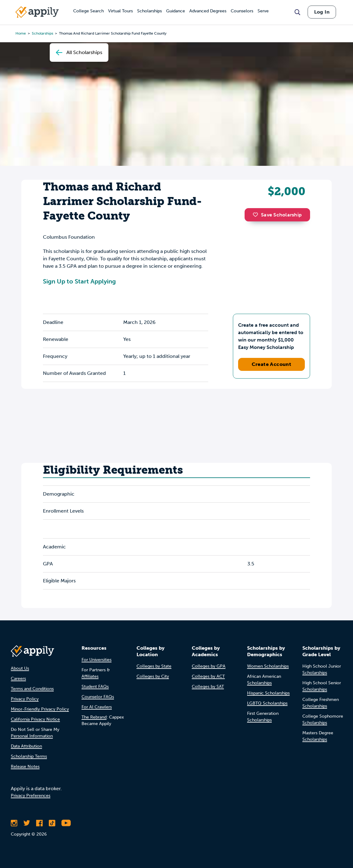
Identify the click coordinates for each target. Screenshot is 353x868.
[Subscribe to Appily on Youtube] (66, 823)
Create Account (272, 364)
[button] (257, 215)
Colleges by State (154, 666)
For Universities (97, 660)
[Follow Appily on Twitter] (27, 823)
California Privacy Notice (35, 719)
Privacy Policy (25, 699)
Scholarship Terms (29, 756)
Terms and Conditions (32, 689)
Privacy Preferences (31, 796)
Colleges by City (153, 676)
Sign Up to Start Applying (79, 281)
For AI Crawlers (97, 707)
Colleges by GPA (209, 666)
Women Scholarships (268, 666)
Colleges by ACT (208, 676)
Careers (18, 679)
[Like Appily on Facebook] (39, 823)
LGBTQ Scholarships (267, 703)
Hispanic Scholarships (268, 693)
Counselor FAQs (98, 697)
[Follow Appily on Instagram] (14, 823)
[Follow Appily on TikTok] (52, 823)
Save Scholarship (277, 215)
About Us (20, 668)
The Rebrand (94, 717)
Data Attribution (26, 746)
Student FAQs (95, 687)
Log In (322, 12)
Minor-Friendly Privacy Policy (40, 709)
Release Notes (25, 767)
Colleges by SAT (208, 687)
